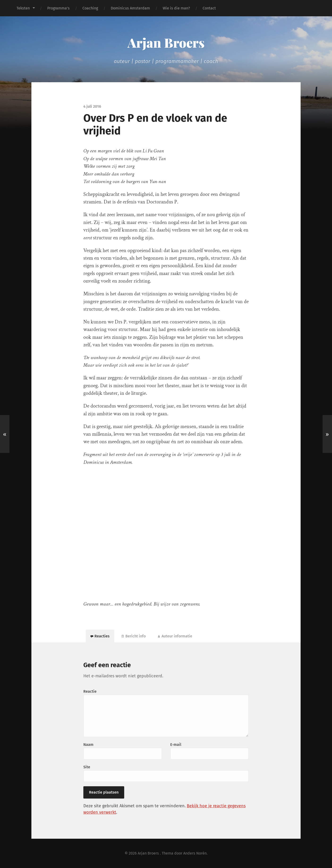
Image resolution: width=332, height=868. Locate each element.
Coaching (90, 8)
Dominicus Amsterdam (130, 8)
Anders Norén (195, 853)
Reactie (90, 691)
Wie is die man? (176, 8)
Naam (88, 745)
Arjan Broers (166, 43)
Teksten (23, 8)
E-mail (176, 745)
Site (87, 767)
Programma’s (58, 8)
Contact (209, 8)
